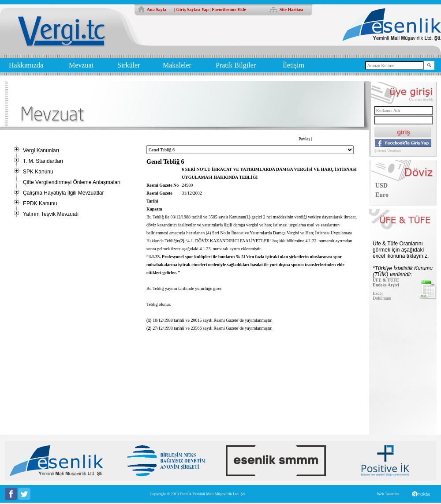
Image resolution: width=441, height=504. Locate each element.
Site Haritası (292, 9)
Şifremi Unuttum (388, 150)
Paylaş (304, 139)
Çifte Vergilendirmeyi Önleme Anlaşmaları (72, 182)
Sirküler (129, 65)
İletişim (293, 65)
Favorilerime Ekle (229, 9)
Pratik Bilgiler (236, 65)
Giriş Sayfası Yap (193, 9)
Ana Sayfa (157, 9)
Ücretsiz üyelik (421, 99)
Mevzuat (81, 65)
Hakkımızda (26, 65)
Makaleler (177, 65)
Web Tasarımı (388, 494)
